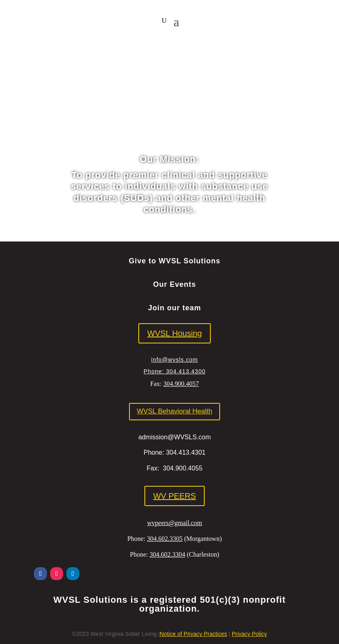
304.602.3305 (165, 539)
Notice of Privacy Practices (194, 634)
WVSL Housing (175, 333)
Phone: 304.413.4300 (175, 371)
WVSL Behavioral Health (174, 411)
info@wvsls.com (175, 360)
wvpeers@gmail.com (174, 523)
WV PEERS (175, 496)
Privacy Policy (249, 634)
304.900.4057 (181, 384)
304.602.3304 (167, 554)
